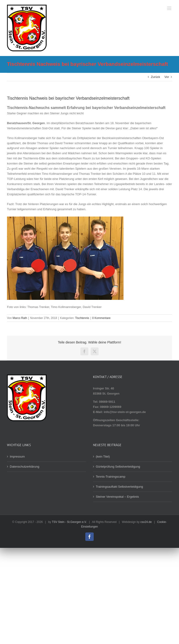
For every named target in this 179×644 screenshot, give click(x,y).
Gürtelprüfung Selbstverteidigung (118, 467)
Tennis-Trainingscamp (111, 477)
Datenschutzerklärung (24, 467)
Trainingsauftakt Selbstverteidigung (119, 487)
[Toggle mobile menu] (170, 8)
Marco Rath (20, 318)
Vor (167, 77)
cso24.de (146, 522)
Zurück (155, 77)
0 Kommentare (102, 318)
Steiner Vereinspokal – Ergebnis (117, 497)
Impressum (17, 457)
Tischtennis (82, 318)
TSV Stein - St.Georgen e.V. (69, 522)
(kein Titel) (103, 457)
